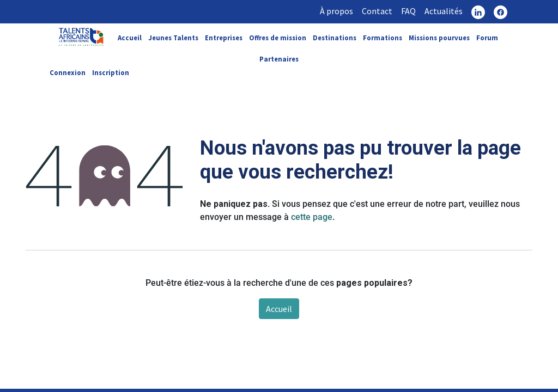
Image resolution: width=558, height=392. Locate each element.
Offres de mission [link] (278, 38)
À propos (336, 11)
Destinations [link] (335, 38)
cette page (312, 217)
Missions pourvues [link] (439, 38)
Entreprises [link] (224, 38)
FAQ (408, 11)
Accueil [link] (130, 38)
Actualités (444, 11)
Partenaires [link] (279, 59)
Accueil (279, 309)
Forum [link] (487, 38)
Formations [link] (383, 38)
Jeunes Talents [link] (173, 38)
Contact (377, 11)
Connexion (68, 72)
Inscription (111, 72)
